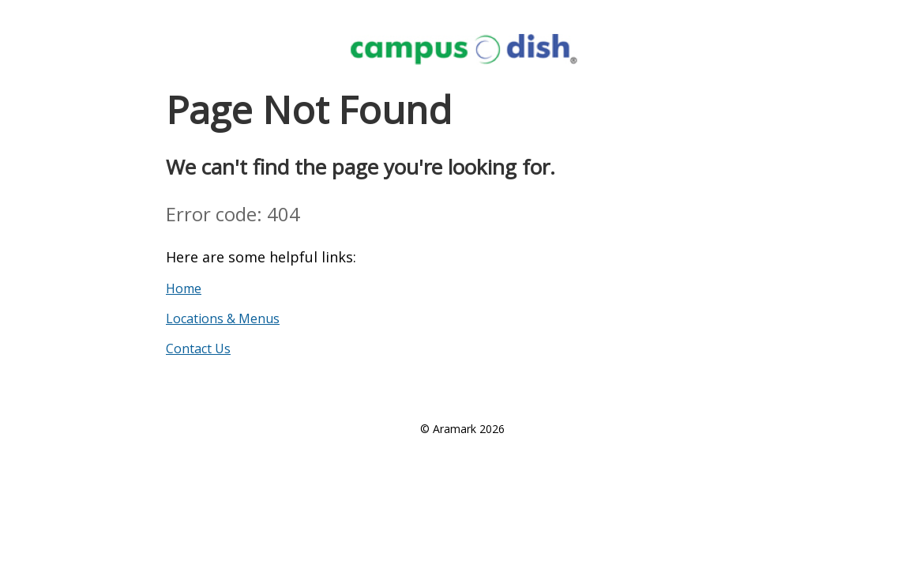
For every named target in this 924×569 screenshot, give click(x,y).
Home (184, 288)
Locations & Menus (223, 318)
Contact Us (198, 349)
